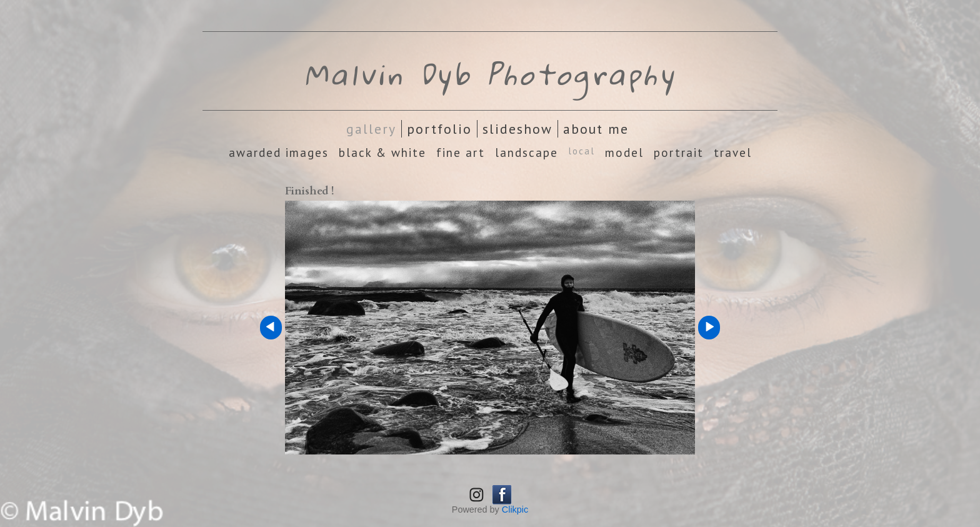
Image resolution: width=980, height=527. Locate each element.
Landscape (527, 153)
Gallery (371, 129)
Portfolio (439, 129)
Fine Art (461, 153)
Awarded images (279, 153)
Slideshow (517, 129)
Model (624, 153)
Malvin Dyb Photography (490, 74)
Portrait (679, 153)
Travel (733, 153)
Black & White (382, 153)
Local (582, 151)
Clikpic (515, 509)
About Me (596, 129)
